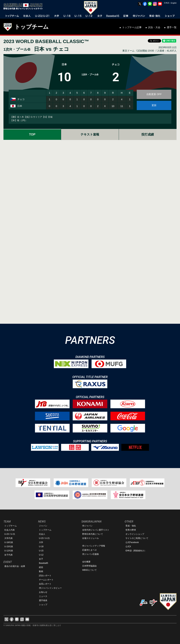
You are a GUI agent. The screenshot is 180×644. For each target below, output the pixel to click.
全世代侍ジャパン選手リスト (96, 530)
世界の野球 (131, 530)
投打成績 (148, 134)
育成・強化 (131, 526)
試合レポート (45, 576)
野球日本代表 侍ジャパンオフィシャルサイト (24, 6)
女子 (41, 559)
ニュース (43, 596)
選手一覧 (172, 27)
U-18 (41, 547)
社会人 (42, 534)
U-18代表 (9, 542)
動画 (41, 571)
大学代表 (8, 538)
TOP (32, 134)
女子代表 (8, 555)
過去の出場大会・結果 (15, 566)
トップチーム (32, 27)
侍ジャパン (87, 526)
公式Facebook (132, 542)
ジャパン (43, 526)
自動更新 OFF (154, 94)
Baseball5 (44, 563)
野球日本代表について (93, 534)
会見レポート (45, 584)
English (174, 3)
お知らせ (43, 592)
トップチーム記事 (132, 27)
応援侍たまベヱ (89, 550)
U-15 (41, 551)
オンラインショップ (135, 534)
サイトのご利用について (137, 538)
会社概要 (86, 562)
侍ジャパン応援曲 (91, 554)
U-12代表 (9, 551)
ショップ (43, 605)
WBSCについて (89, 570)
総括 (41, 567)
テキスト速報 (90, 134)
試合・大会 (154, 27)
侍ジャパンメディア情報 (94, 546)
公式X (128, 547)
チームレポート (46, 580)
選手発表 (43, 600)
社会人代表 (10, 530)
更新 (154, 105)
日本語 (166, 3)
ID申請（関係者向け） (136, 551)
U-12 (41, 555)
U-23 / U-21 (10, 534)
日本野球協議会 (89, 566)
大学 (41, 542)
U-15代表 (9, 547)
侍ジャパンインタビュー (50, 588)
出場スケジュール (91, 538)
